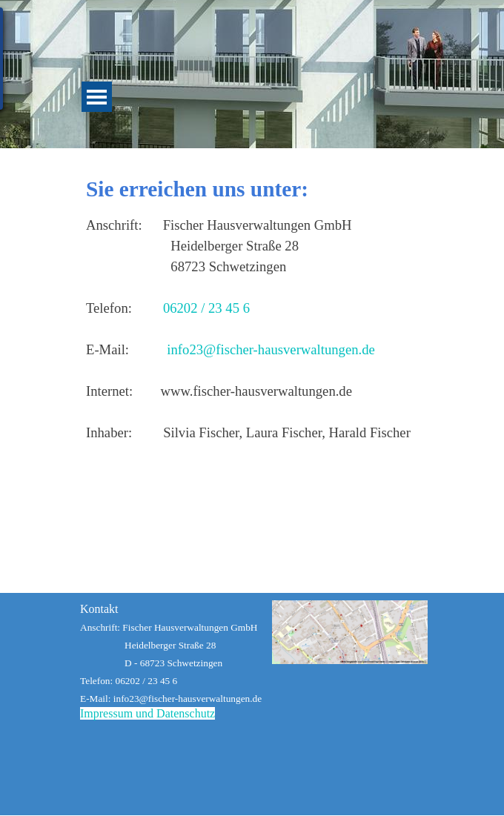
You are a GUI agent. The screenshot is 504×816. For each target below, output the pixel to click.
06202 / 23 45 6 (206, 308)
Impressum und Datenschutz (147, 713)
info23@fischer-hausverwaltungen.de (271, 349)
